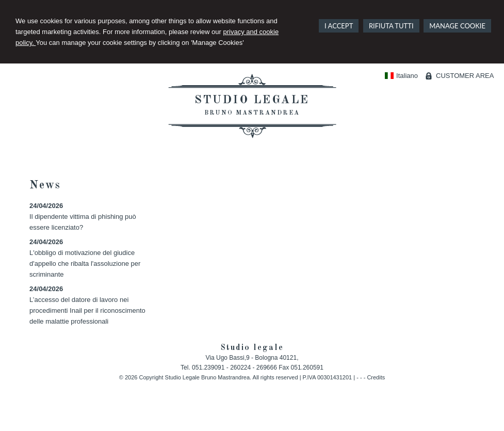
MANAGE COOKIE (457, 26)
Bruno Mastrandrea (252, 113)
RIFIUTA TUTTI (391, 26)
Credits (376, 377)
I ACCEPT (339, 26)
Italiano (401, 76)
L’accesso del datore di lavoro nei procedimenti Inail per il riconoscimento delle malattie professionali (87, 310)
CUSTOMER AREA (465, 76)
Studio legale (252, 100)
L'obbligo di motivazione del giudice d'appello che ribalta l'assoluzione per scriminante (85, 264)
